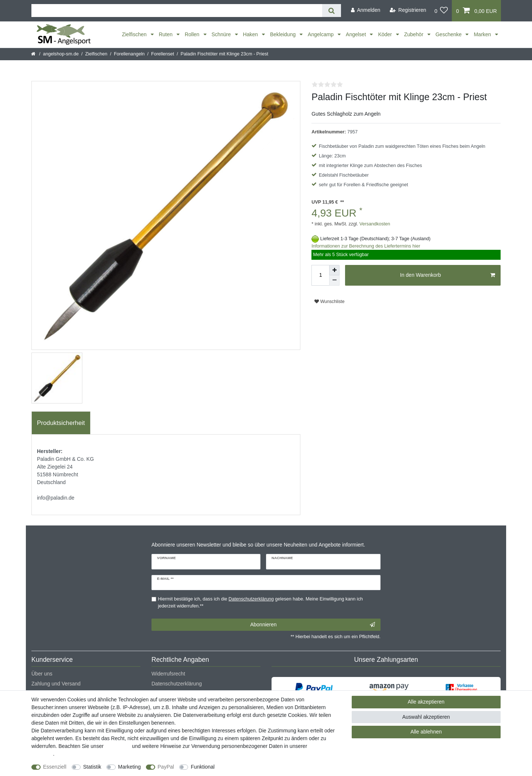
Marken (483, 34)
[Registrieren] (408, 10)
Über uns (42, 674)
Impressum (118, 746)
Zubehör (415, 34)
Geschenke (449, 34)
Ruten (166, 34)
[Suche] (332, 11)
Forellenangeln (129, 54)
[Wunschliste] (441, 11)
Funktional (203, 767)
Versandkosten (374, 224)
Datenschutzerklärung (177, 684)
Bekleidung (284, 34)
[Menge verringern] (334, 280)
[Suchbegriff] (177, 11)
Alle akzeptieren (426, 702)
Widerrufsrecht (168, 674)
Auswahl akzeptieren (426, 717)
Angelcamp (321, 34)
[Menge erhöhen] (334, 270)
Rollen (193, 34)
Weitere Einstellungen (246, 767)
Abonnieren (313, 625)
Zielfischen (135, 34)
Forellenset (163, 54)
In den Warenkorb (448, 275)
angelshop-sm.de (61, 54)
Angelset (357, 34)
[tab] (61, 423)
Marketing (129, 767)
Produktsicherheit (61, 423)
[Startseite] (34, 54)
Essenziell (55, 767)
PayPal (166, 767)
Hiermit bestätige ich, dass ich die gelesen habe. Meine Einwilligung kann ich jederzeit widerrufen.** (260, 603)
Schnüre (222, 34)
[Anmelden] (365, 10)
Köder (386, 34)
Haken (251, 34)
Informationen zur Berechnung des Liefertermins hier (366, 246)
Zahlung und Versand (56, 684)
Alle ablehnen (426, 732)
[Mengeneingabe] (320, 275)
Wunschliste (329, 302)
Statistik (92, 767)
